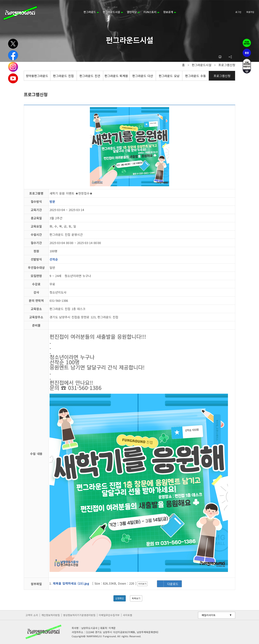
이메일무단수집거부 (109, 615)
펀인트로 (247, 43)
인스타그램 (13, 67)
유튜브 (13, 78)
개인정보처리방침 (51, 615)
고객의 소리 (32, 615)
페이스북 (13, 55)
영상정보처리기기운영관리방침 (79, 615)
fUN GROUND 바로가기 (247, 66)
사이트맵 (128, 615)
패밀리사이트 (209, 615)
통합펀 (247, 53)
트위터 (13, 44)
